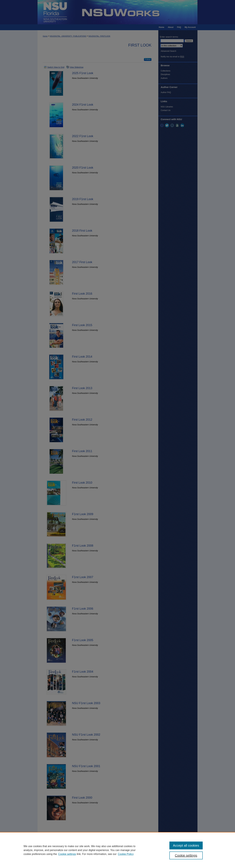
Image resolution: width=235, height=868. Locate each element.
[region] (117, 850)
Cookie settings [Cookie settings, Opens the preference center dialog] (186, 855)
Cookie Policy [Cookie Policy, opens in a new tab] (126, 854)
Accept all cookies (186, 845)
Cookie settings (67, 854)
